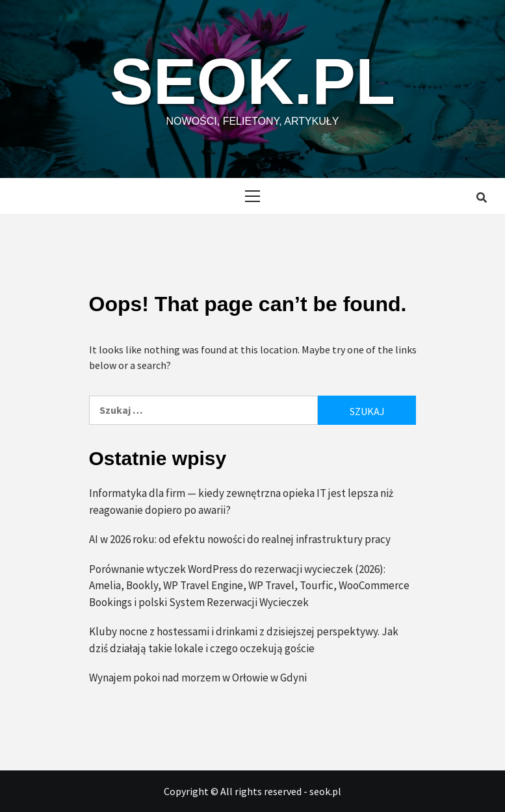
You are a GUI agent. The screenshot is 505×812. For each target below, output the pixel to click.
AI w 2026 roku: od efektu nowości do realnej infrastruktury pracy (240, 539)
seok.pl (252, 81)
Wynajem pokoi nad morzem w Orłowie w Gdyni (198, 678)
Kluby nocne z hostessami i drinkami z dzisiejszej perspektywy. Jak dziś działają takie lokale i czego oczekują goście (244, 640)
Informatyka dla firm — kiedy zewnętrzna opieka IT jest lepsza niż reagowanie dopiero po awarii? (241, 501)
